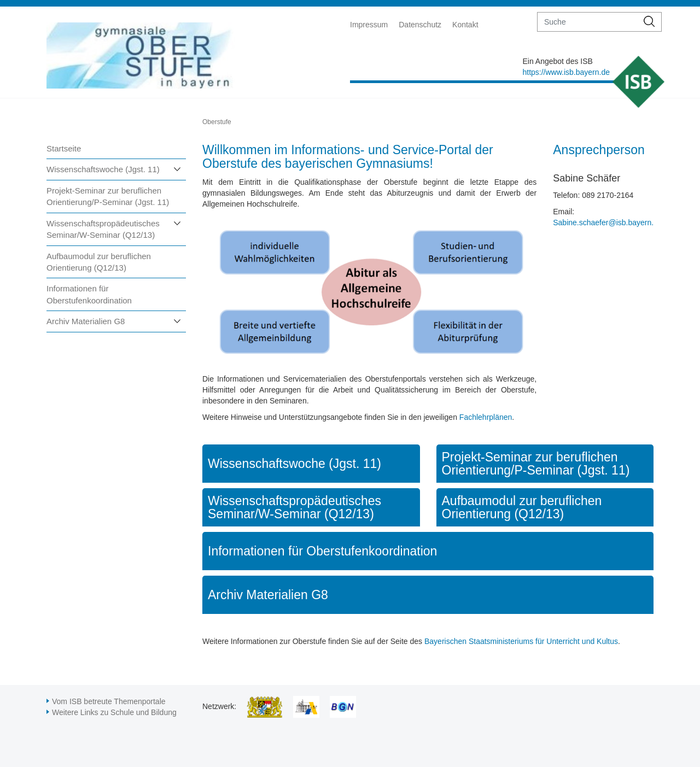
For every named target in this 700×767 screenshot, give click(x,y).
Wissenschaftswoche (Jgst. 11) (103, 169)
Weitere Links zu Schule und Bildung (114, 712)
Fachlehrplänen (486, 417)
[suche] (588, 22)
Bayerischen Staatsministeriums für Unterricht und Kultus (521, 641)
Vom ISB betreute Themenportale (109, 701)
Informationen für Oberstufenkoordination (89, 294)
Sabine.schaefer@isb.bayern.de (607, 223)
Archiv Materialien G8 (86, 321)
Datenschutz (420, 25)
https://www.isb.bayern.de (566, 72)
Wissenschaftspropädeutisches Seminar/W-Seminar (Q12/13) (103, 229)
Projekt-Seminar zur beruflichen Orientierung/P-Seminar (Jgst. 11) (108, 196)
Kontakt (465, 25)
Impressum (369, 25)
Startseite (64, 148)
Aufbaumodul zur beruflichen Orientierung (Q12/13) (99, 262)
